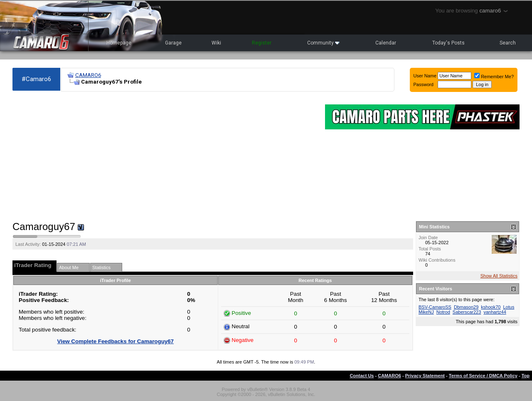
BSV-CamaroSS (435, 307)
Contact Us (362, 376)
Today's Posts (448, 43)
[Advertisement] (165, 156)
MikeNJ (426, 312)
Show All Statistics (499, 276)
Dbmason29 (466, 307)
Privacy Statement (425, 376)
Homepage (119, 43)
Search (508, 43)
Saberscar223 (467, 312)
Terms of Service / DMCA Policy (483, 376)
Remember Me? (494, 77)
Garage (173, 43)
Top (526, 376)
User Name (425, 76)
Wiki (216, 43)
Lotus (509, 307)
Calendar (386, 43)
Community (323, 43)
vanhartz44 (495, 312)
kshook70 (491, 307)
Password (424, 84)
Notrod (443, 312)
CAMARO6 (88, 75)
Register (262, 43)
